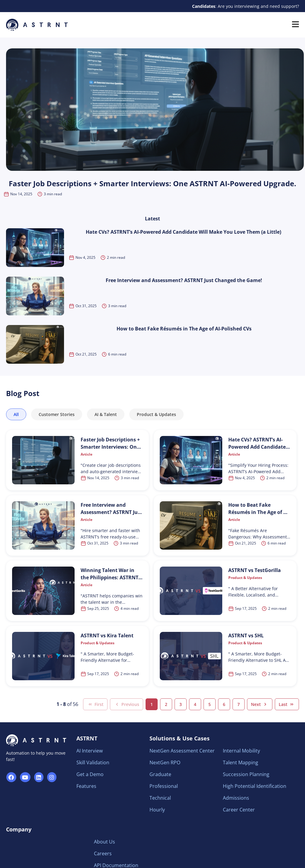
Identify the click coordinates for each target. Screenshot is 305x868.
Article (87, 454)
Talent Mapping (241, 762)
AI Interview (90, 751)
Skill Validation (93, 762)
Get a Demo (90, 774)
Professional (164, 786)
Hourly (157, 810)
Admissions (236, 798)
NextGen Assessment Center (182, 751)
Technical (160, 798)
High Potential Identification (255, 786)
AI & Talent (106, 414)
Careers (103, 853)
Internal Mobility (241, 751)
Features (86, 786)
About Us (104, 842)
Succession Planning (246, 774)
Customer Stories (57, 414)
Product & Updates (156, 414)
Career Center (239, 810)
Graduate (160, 774)
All (16, 414)
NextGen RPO (165, 762)
